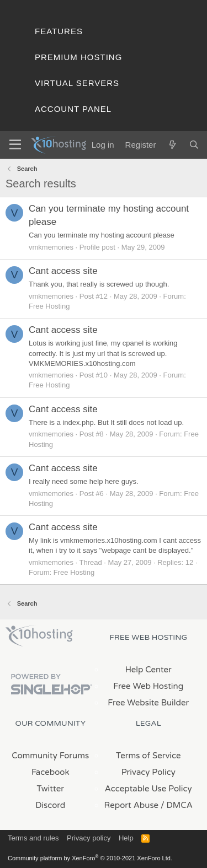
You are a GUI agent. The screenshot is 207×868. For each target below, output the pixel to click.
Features (59, 31)
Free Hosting (49, 306)
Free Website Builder (148, 703)
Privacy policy (89, 838)
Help (126, 838)
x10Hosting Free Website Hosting (39, 636)
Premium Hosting (78, 57)
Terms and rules (33, 838)
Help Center (148, 670)
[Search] (194, 145)
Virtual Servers (77, 83)
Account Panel (73, 109)
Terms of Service (148, 756)
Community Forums (50, 756)
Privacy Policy (148, 772)
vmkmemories (51, 247)
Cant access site (63, 271)
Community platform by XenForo (90, 858)
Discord (50, 805)
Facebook (51, 772)
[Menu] (15, 145)
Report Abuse (132, 805)
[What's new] (172, 145)
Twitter (51, 789)
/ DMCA (177, 805)
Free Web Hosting (148, 686)
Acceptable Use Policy (148, 789)
